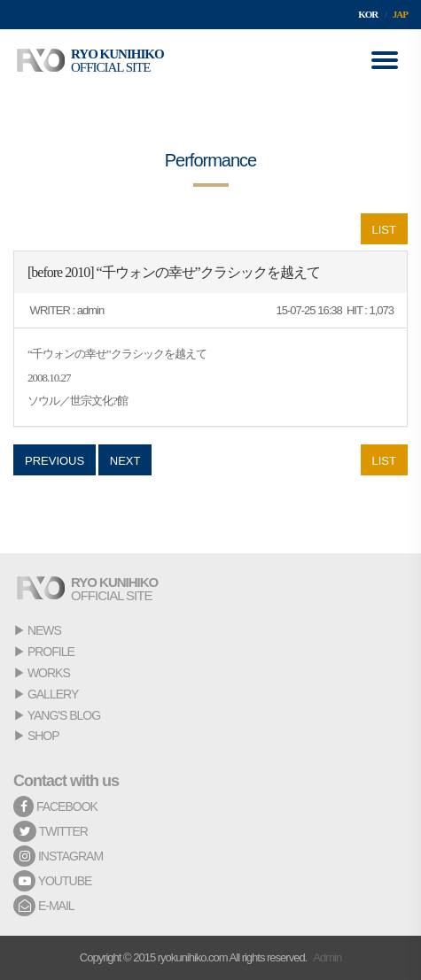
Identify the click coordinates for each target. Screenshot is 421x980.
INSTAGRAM (58, 856)
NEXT (125, 461)
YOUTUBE (52, 881)
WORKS (49, 673)
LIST (384, 230)
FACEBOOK (55, 806)
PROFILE (51, 652)
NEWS (44, 630)
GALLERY (53, 694)
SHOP (43, 736)
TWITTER (51, 831)
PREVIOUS (55, 461)
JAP (400, 14)
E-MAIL (44, 906)
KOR (368, 14)
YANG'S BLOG (64, 715)
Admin (327, 957)
